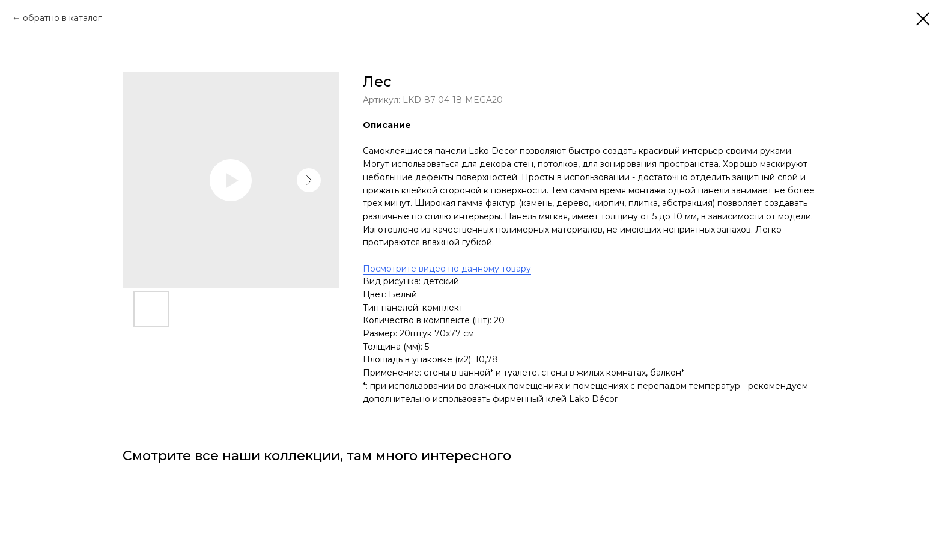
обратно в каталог (62, 18)
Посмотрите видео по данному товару (447, 269)
